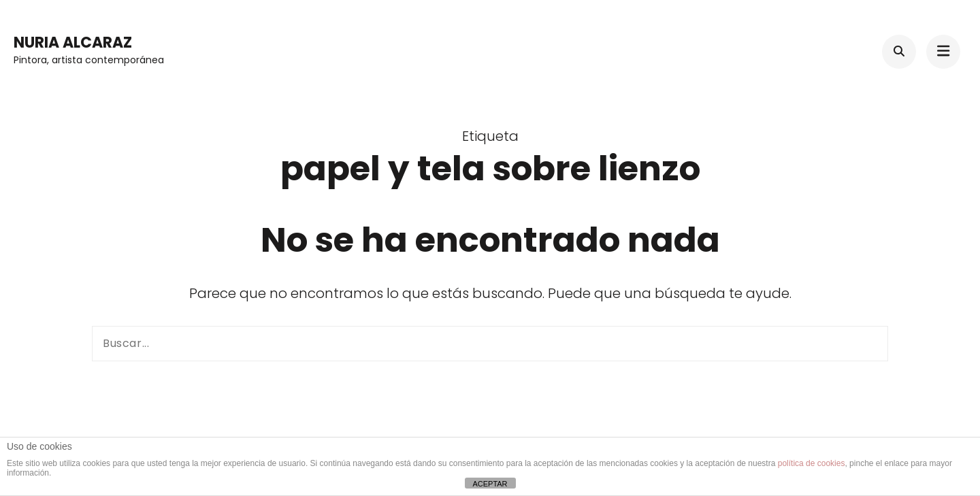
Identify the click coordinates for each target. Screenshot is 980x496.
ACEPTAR (490, 484)
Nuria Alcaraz (73, 43)
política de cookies (812, 463)
